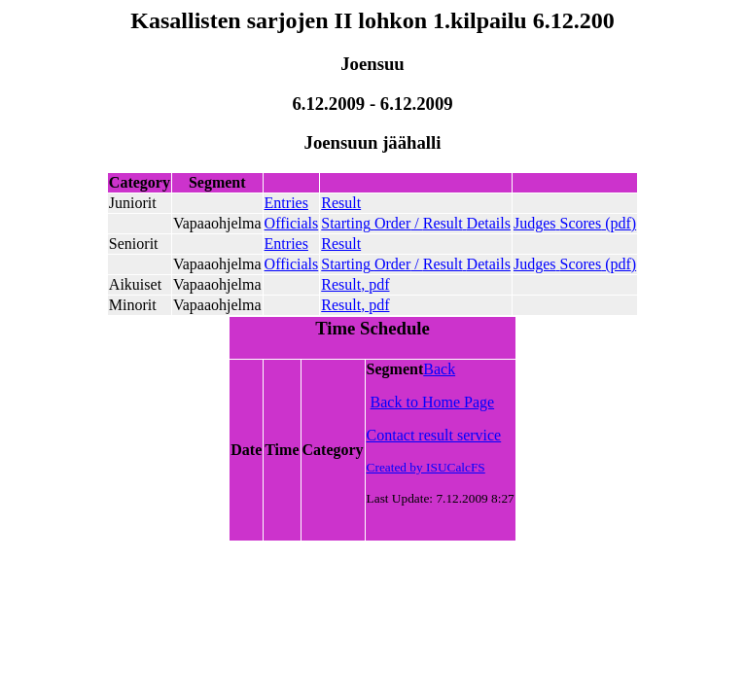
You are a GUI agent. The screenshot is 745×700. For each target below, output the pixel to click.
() (575, 223)
